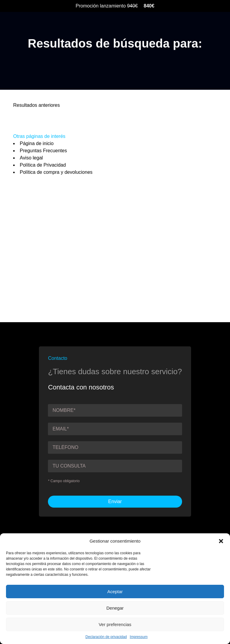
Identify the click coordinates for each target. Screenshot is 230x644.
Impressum (139, 637)
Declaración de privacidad (106, 637)
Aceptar (115, 592)
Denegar (115, 608)
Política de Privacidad (43, 165)
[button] (221, 541)
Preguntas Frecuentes (43, 151)
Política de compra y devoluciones (56, 172)
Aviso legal (31, 158)
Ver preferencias (115, 624)
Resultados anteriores (37, 105)
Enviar (115, 501)
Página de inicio (37, 143)
